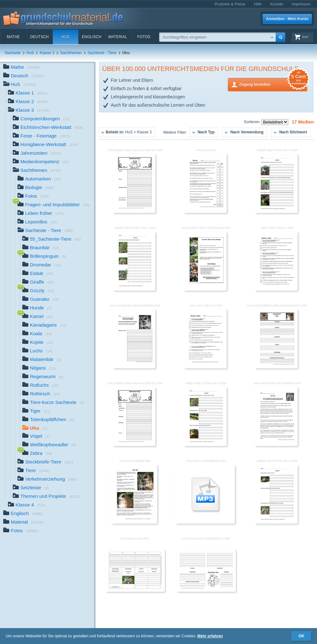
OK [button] (301, 636)
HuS (65, 37)
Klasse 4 (27, 505)
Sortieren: (253, 122)
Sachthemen (71, 53)
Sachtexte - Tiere (102, 53)
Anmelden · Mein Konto (287, 19)
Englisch (92, 37)
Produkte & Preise (230, 4)
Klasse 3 (47, 53)
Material (118, 37)
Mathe (13, 37)
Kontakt (277, 4)
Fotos (144, 37)
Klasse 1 (28, 93)
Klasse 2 (28, 102)
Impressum (301, 4)
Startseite (13, 53)
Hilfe (258, 4)
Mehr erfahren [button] (210, 636)
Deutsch (39, 37)
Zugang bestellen (273, 84)
